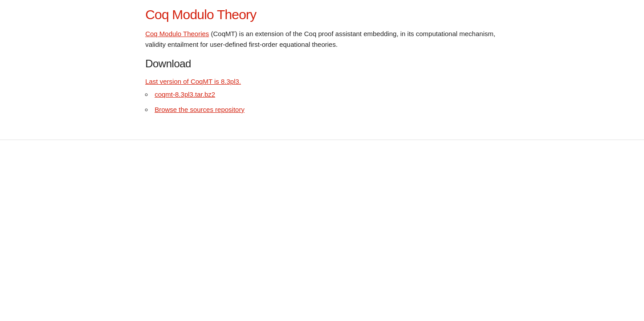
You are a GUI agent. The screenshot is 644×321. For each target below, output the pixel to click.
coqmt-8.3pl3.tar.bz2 (185, 94)
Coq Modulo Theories (177, 34)
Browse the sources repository (200, 109)
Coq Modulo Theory (201, 14)
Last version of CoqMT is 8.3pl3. (193, 81)
